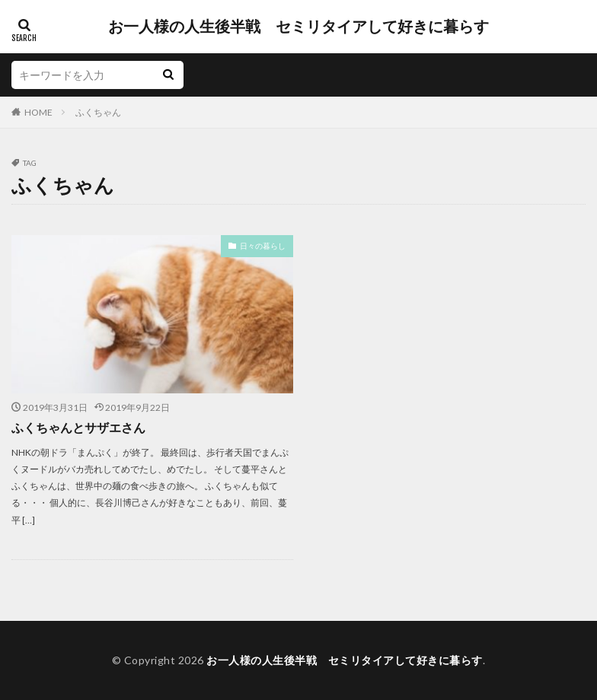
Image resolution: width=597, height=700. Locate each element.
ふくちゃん (98, 112)
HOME (38, 112)
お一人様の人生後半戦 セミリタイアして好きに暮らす (298, 27)
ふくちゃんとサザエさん (78, 427)
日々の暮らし (263, 246)
